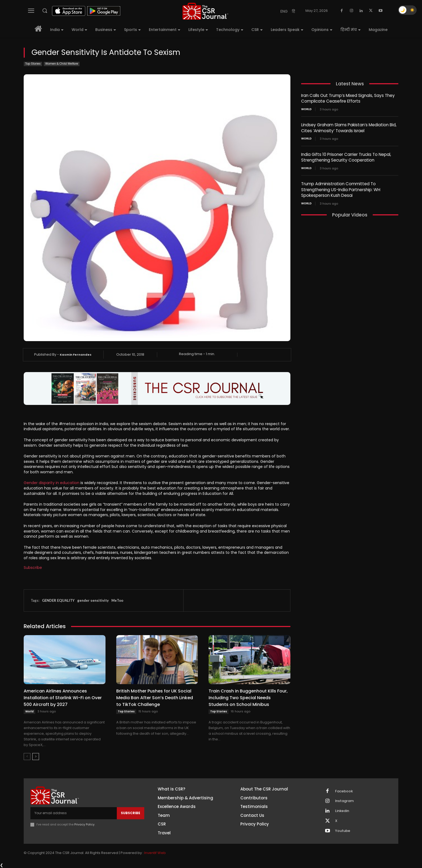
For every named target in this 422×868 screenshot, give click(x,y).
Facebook (344, 791)
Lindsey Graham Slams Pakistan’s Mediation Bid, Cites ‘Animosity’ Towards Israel (349, 127)
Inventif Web (155, 853)
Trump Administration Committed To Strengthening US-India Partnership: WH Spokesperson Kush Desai (341, 188)
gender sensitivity (93, 600)
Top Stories (33, 64)
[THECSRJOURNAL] (205, 11)
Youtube (343, 831)
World (29, 711)
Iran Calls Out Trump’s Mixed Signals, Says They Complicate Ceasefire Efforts (348, 98)
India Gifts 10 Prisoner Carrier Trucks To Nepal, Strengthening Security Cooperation (346, 156)
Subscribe (33, 568)
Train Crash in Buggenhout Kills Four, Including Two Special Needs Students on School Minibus (248, 698)
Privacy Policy (84, 824)
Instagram (344, 801)
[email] (74, 813)
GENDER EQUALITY (58, 600)
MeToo (117, 600)
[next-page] (36, 757)
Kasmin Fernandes (76, 355)
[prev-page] (27, 757)
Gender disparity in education (52, 483)
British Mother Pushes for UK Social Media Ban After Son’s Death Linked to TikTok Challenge (155, 698)
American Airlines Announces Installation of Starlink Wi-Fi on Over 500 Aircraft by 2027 (63, 698)
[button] (45, 10)
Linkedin (342, 811)
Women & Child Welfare (62, 64)
